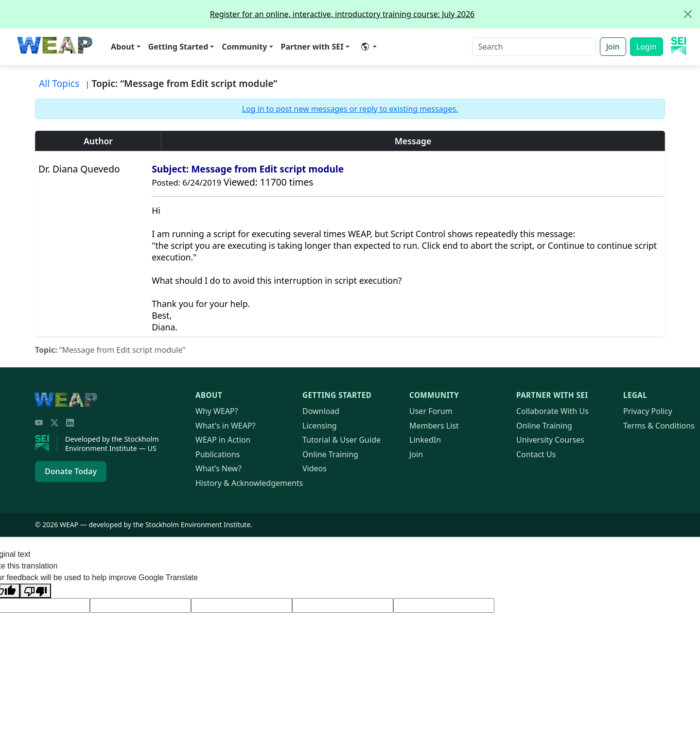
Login (647, 47)
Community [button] (244, 47)
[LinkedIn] (70, 423)
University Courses (550, 440)
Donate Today (71, 471)
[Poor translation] (35, 591)
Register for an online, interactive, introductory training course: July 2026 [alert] (455, 14)
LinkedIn (425, 440)
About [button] (123, 47)
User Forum (431, 411)
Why (217, 411)
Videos (315, 468)
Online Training (330, 454)
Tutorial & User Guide (341, 440)
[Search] (534, 47)
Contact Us (536, 454)
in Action (223, 440)
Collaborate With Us (552, 411)
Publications (218, 454)
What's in (226, 426)
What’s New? (219, 468)
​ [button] (365, 47)
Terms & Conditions (659, 426)
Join (613, 47)
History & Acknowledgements (249, 483)
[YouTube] (39, 423)
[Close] (688, 14)
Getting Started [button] (178, 47)
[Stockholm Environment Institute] (46, 444)
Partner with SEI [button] (312, 47)
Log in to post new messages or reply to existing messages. (350, 109)
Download (321, 411)
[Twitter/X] (54, 423)
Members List (434, 426)
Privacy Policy (648, 411)
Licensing (320, 426)
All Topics (59, 83)
